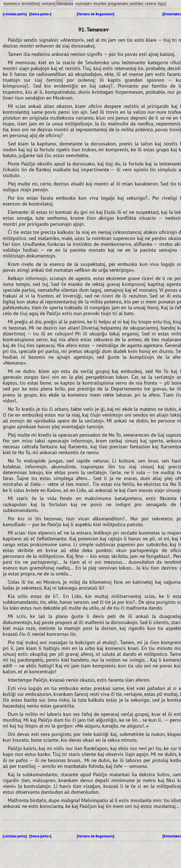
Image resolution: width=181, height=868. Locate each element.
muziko (100, 3)
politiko (136, 3)
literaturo (65, 3)
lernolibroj (31, 3)
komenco (12, 3)
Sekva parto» (40, 14)
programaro (118, 3)
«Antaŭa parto (15, 14)
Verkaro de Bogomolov (96, 14)
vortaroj (48, 3)
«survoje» (83, 3)
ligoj (162, 3)
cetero (151, 3)
